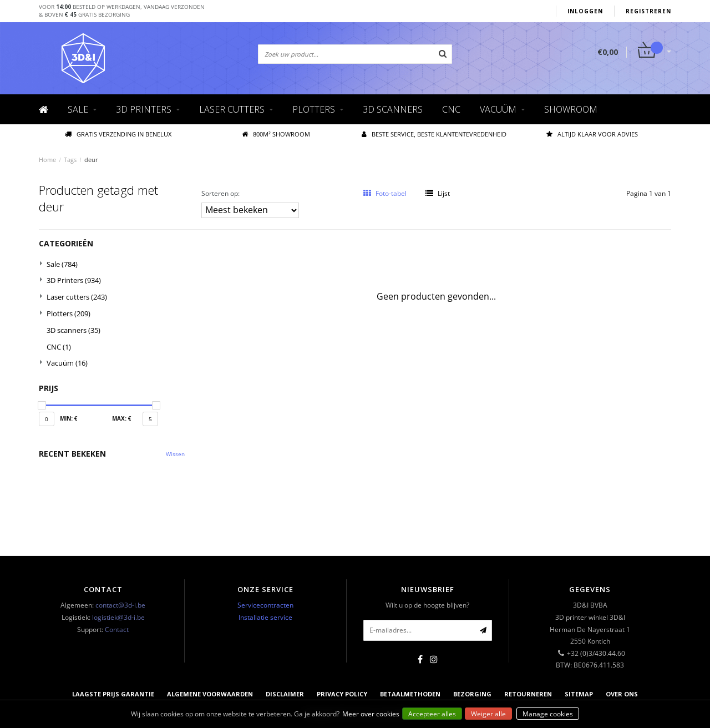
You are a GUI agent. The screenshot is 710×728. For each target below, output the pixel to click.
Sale (78, 109)
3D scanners (393, 109)
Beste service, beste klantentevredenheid (434, 134)
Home (47, 160)
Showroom (571, 109)
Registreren (648, 11)
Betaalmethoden (410, 694)
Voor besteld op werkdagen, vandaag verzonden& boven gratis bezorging (122, 11)
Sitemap (579, 694)
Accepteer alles (432, 714)
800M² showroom (276, 134)
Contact (117, 630)
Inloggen (585, 11)
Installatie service (265, 617)
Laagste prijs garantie (113, 694)
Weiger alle (488, 714)
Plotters (314, 109)
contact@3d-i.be (120, 605)
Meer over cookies (371, 714)
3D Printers (144, 109)
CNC (451, 109)
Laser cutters (232, 109)
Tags (70, 160)
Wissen (175, 454)
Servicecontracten (265, 605)
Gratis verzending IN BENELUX (118, 134)
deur (91, 160)
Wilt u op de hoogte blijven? (427, 605)
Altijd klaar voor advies (592, 134)
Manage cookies (548, 714)
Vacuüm (498, 109)
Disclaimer (285, 694)
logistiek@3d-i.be (118, 617)
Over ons (622, 694)
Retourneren (528, 694)
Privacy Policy (342, 694)
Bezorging (472, 694)
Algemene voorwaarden (210, 694)
